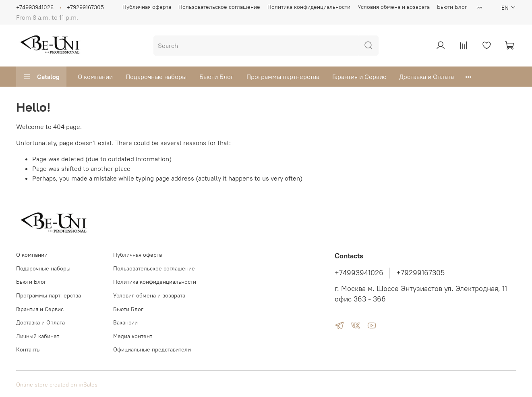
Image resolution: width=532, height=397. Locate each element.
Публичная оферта (147, 7)
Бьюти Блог (452, 7)
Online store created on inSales (57, 385)
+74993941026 (35, 7)
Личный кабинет (38, 336)
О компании (95, 77)
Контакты (28, 349)
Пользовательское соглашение (219, 7)
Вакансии (125, 322)
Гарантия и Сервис (359, 77)
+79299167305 (85, 7)
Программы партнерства (283, 77)
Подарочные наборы (156, 77)
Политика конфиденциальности (309, 7)
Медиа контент (133, 336)
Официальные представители (152, 349)
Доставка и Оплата (426, 77)
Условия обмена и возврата (394, 7)
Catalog (41, 77)
